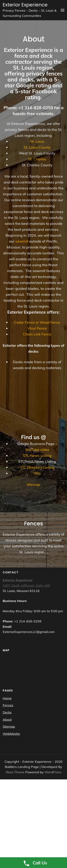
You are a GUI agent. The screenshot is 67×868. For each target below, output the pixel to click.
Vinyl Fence (37, 328)
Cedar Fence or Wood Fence (37, 322)
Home (7, 698)
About (7, 720)
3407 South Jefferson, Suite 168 (26, 585)
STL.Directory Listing (37, 467)
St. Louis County (37, 147)
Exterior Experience (25, 5)
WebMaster (11, 734)
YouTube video (37, 450)
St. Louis (37, 141)
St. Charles (37, 159)
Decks (7, 712)
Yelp (37, 473)
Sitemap (33, 484)
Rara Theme (16, 772)
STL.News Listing (37, 455)
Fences (8, 705)
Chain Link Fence (37, 334)
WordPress (53, 772)
